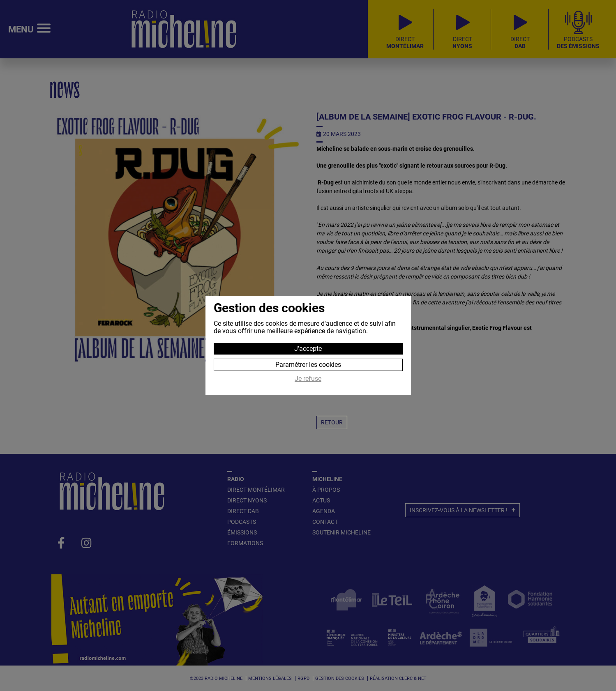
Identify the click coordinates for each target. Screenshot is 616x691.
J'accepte (308, 349)
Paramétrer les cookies (308, 365)
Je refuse (308, 379)
